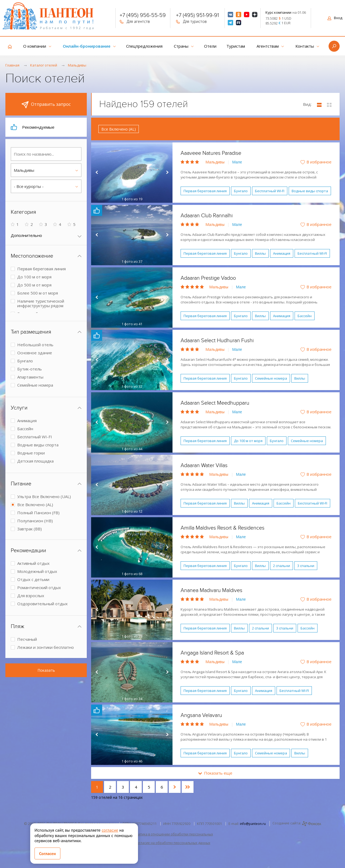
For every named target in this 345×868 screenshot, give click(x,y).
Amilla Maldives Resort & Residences (222, 528)
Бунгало (241, 191)
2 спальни (282, 566)
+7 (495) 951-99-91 (197, 16)
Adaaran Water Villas (204, 465)
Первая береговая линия (205, 191)
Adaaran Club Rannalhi (207, 216)
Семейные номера (271, 378)
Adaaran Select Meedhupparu (215, 403)
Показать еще (215, 773)
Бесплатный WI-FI (270, 191)
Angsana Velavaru (201, 715)
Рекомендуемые (33, 127)
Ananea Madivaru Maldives (211, 590)
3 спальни (306, 566)
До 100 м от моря (248, 441)
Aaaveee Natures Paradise (211, 153)
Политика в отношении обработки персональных (172, 834)
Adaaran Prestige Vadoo (208, 278)
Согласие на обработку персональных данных (172, 843)
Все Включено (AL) (119, 129)
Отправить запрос (46, 105)
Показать (46, 670)
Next (167, 173)
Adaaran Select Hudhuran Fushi (217, 341)
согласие (110, 830)
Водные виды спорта (310, 191)
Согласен (47, 853)
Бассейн (305, 316)
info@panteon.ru (253, 824)
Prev (96, 173)
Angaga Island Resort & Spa (212, 653)
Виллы (260, 253)
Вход (335, 18)
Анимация (282, 253)
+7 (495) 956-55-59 (143, 16)
